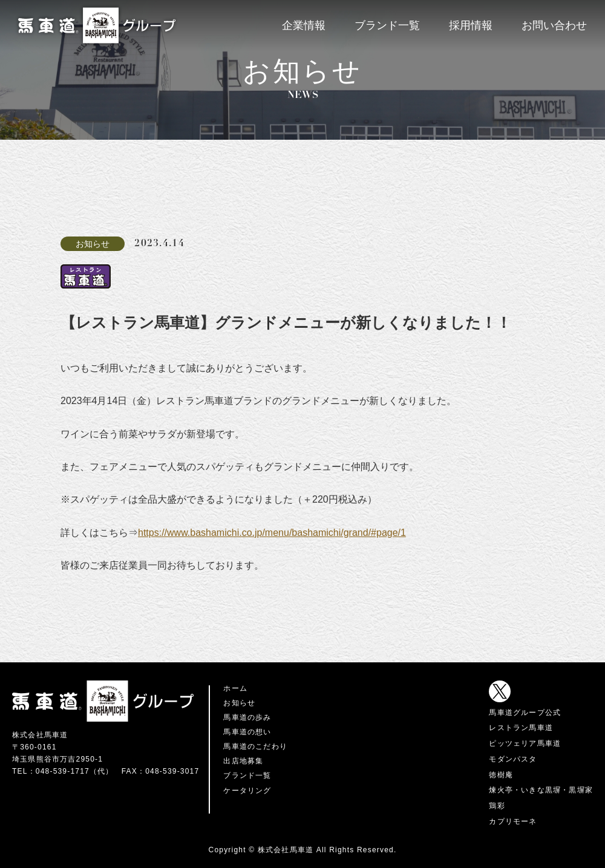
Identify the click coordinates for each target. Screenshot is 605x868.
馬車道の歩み (247, 717)
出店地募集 (243, 761)
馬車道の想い (247, 732)
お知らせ (239, 703)
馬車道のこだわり (255, 746)
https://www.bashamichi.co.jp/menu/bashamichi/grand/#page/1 (272, 533)
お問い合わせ (554, 25)
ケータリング (247, 791)
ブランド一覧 (387, 25)
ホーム (235, 688)
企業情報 (304, 25)
